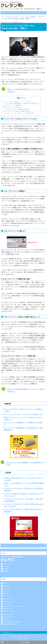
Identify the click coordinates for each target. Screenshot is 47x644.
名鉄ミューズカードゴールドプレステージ (14, 606)
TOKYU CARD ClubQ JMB (10, 624)
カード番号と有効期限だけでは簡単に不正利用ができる (22, 103)
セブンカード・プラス (9, 601)
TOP (10, 17)
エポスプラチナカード (9, 614)
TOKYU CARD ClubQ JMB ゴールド (12, 622)
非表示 (23, 98)
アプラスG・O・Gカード (10, 611)
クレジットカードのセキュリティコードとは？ (17, 101)
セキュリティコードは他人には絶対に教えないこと (18, 111)
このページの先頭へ (25, 642)
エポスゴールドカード (9, 617)
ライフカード (7, 596)
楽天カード (6, 593)
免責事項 (6, 571)
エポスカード (7, 619)
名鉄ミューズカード (8, 608)
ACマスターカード (8, 599)
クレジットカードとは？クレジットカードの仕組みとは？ (23, 414)
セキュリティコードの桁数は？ (12, 105)
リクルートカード (8, 604)
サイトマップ (6, 632)
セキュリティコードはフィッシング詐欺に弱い (19, 113)
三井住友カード (7, 586)
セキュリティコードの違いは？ (12, 107)
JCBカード (22, 259)
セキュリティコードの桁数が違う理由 (17, 109)
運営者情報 (6, 569)
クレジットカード (8, 564)
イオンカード (7, 591)
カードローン (7, 566)
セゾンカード (7, 588)
